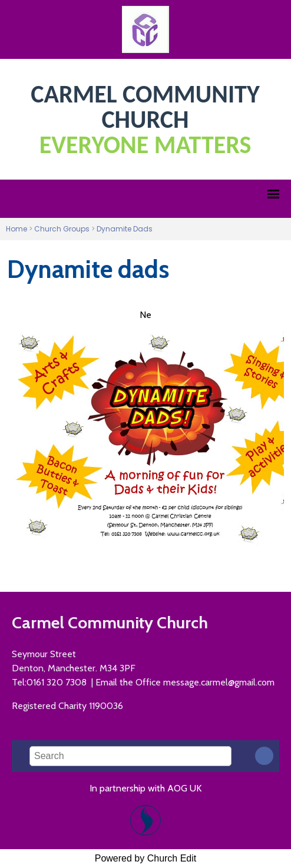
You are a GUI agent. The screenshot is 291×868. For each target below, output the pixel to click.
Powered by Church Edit (146, 858)
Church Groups (62, 229)
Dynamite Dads (125, 229)
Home (16, 229)
